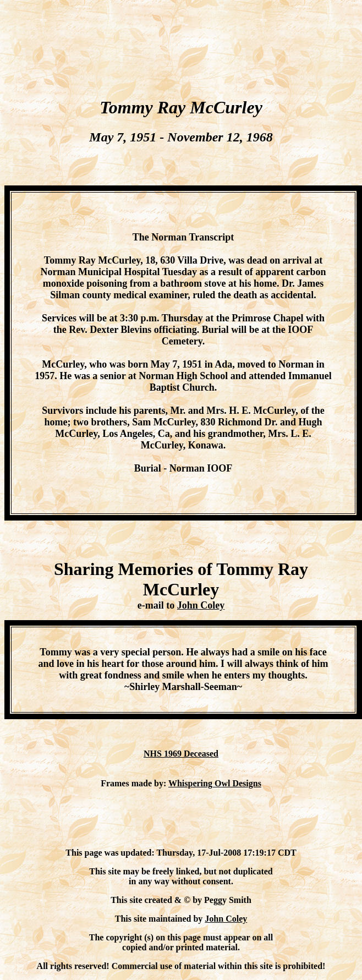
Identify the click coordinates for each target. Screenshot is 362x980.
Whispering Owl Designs (215, 783)
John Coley (201, 605)
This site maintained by (160, 919)
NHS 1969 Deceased (181, 754)
